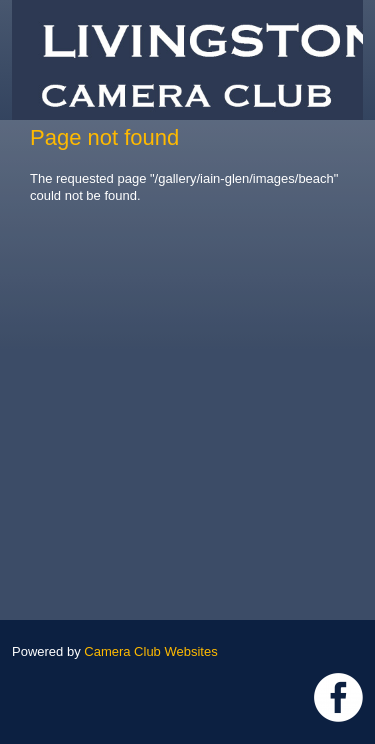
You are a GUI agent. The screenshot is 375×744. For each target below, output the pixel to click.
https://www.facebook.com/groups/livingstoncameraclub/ (338, 697)
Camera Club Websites (150, 651)
